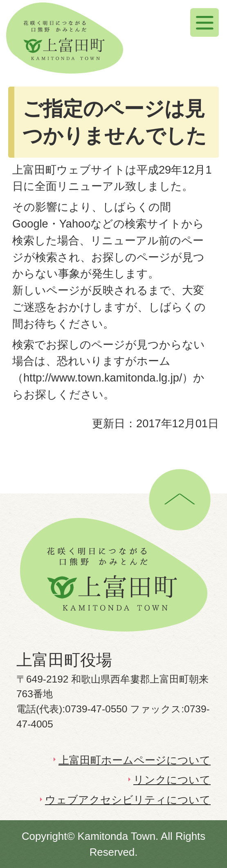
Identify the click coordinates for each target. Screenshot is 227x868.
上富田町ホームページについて (135, 760)
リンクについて (172, 780)
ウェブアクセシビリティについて (128, 800)
